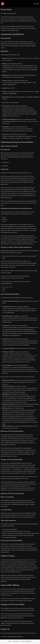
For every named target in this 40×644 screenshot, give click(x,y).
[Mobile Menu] (36, 4)
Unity (3, 291)
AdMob (4, 289)
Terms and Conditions (26, 641)
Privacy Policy (16, 641)
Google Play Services (7, 287)
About (10, 641)
